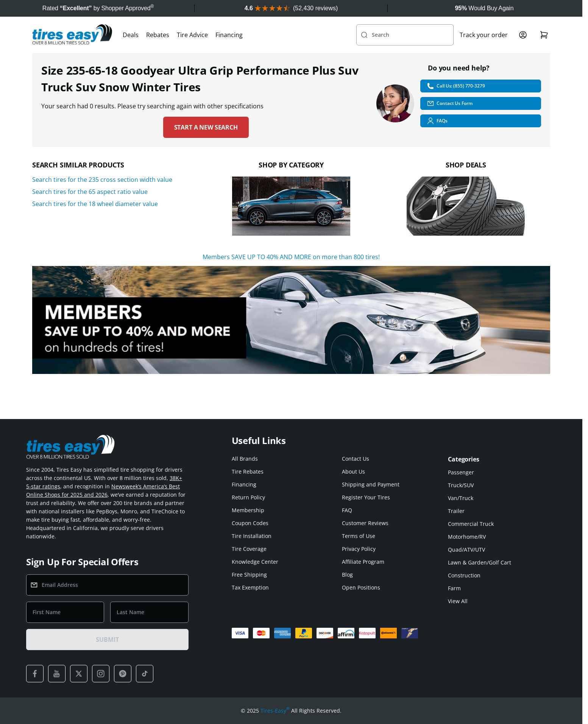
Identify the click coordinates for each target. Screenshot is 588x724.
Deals (131, 35)
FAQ (347, 510)
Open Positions (361, 587)
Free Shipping (249, 575)
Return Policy (248, 497)
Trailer (456, 511)
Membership (248, 510)
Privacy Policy (359, 549)
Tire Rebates (248, 471)
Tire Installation (252, 536)
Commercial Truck (471, 524)
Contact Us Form (449, 103)
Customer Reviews (365, 523)
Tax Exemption (250, 587)
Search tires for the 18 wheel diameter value (95, 204)
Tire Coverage (249, 549)
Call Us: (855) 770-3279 (456, 86)
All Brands (245, 459)
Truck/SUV (461, 485)
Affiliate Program (363, 562)
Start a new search (206, 127)
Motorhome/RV (467, 537)
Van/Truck (461, 498)
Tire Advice (192, 35)
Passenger (461, 472)
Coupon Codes (250, 523)
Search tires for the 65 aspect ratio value (90, 192)
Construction (464, 575)
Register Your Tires (366, 497)
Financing (229, 35)
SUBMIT (107, 640)
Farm (454, 588)
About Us (353, 471)
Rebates (158, 35)
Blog (347, 575)
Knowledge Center (255, 562)
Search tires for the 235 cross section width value (102, 180)
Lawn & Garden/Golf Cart (480, 562)
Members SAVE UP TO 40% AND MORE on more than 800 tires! (291, 257)
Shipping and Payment (371, 484)
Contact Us (356, 459)
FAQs (437, 121)
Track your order (484, 35)
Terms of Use (359, 536)
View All (458, 601)
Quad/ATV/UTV (466, 550)
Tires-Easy (275, 711)
